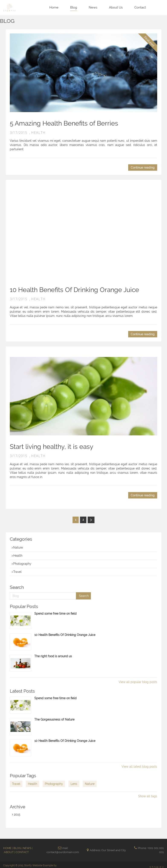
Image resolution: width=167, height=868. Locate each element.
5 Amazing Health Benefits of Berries (64, 123)
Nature (17, 547)
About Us (116, 7)
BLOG (17, 848)
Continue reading (143, 168)
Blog (74, 7)
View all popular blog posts (138, 682)
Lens (74, 784)
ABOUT (9, 852)
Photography (22, 564)
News (93, 7)
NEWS (27, 848)
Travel (17, 572)
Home (54, 7)
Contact (140, 7)
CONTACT (22, 852)
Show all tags (148, 796)
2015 (16, 815)
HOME (8, 848)
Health (17, 556)
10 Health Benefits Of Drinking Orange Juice (74, 290)
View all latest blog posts (139, 767)
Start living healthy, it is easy (52, 447)
